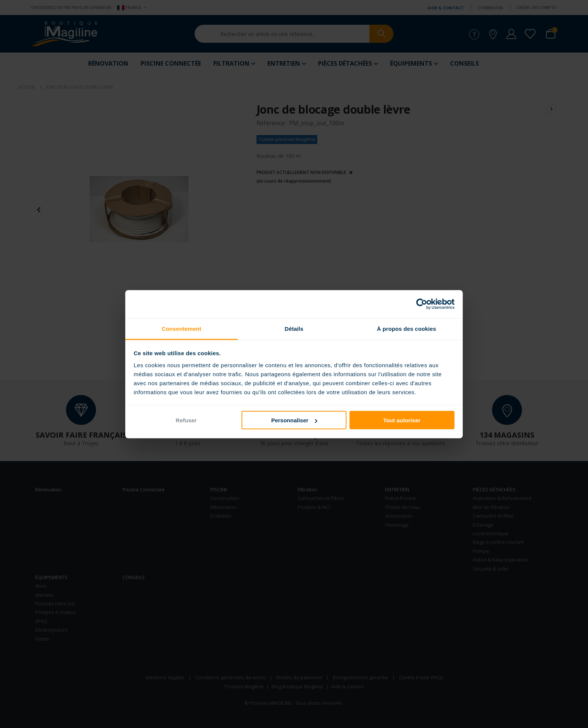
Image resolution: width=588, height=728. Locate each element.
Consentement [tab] (181, 328)
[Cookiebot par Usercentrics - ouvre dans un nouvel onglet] (422, 304)
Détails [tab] (294, 328)
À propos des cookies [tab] (406, 328)
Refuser (186, 420)
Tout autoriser (402, 420)
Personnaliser (294, 420)
